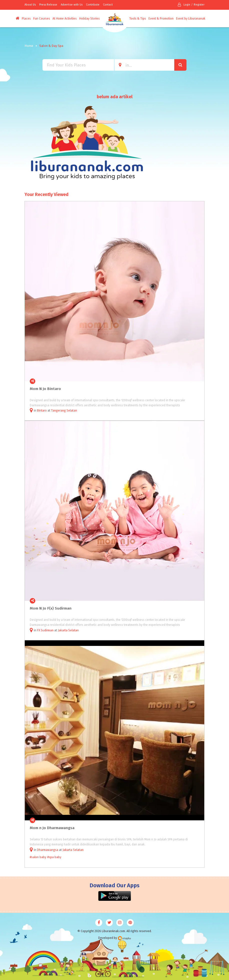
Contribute (93, 5)
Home (29, 46)
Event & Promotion (161, 19)
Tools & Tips (138, 19)
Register (199, 5)
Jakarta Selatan (68, 630)
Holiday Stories (89, 19)
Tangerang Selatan (64, 411)
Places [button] (26, 19)
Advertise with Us (72, 5)
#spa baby (54, 857)
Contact (108, 5)
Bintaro (42, 411)
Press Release (48, 5)
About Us (30, 5)
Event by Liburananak (191, 19)
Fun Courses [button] (42, 19)
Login (184, 5)
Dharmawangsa (48, 850)
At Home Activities (65, 19)
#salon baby (38, 857)
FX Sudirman (45, 630)
